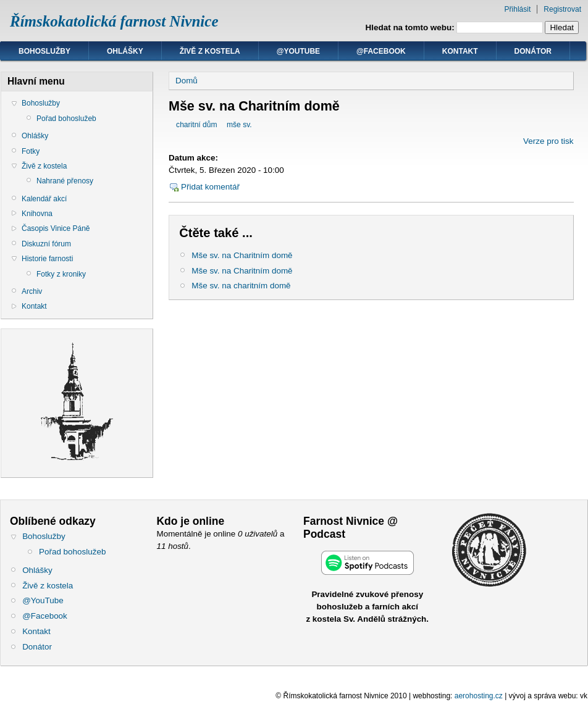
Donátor (533, 51)
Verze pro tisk (548, 141)
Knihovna (37, 214)
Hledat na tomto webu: (411, 27)
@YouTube (298, 51)
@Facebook (381, 51)
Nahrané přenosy (65, 181)
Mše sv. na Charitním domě (242, 255)
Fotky (31, 151)
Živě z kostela (210, 51)
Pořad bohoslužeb (66, 119)
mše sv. (239, 125)
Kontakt (460, 51)
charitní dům (196, 125)
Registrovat (562, 9)
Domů (187, 81)
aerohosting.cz (479, 696)
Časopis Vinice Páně (56, 228)
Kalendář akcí (44, 199)
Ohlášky (125, 51)
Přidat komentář (210, 187)
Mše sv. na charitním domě (241, 286)
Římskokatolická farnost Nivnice (114, 21)
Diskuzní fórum (46, 244)
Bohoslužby (44, 51)
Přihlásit (518, 9)
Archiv (32, 291)
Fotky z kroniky (61, 274)
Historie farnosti (47, 259)
